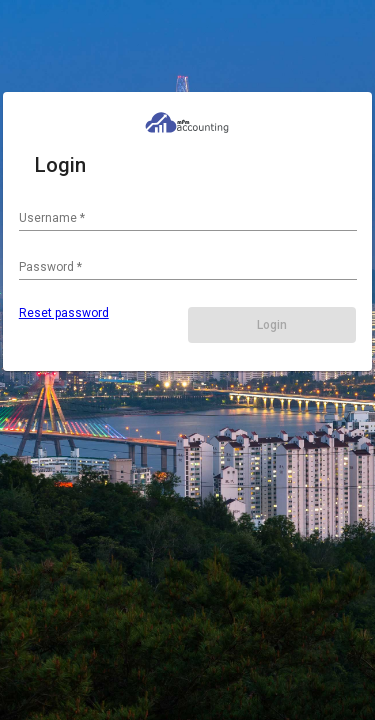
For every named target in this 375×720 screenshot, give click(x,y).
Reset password (64, 313)
